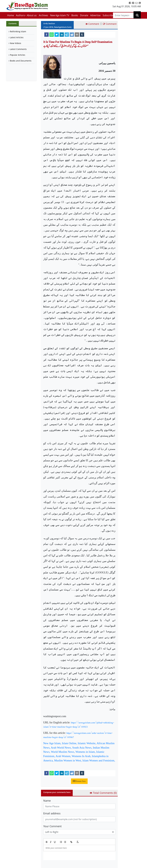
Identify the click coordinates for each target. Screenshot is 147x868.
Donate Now (79, 781)
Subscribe (108, 15)
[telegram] (67, 34)
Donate (84, 15)
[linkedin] (62, 34)
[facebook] (46, 34)
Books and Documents (21, 61)
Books (75, 15)
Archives (43, 15)
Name (47, 801)
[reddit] (72, 34)
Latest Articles (17, 37)
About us (32, 15)
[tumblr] (82, 34)
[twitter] (57, 34)
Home (11, 15)
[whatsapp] (52, 34)
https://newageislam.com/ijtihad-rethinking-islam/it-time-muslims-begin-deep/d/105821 (79, 725)
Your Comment (52, 826)
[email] (77, 34)
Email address (52, 813)
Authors (20, 15)
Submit (51, 865)
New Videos (15, 43)
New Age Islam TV (60, 15)
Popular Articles (18, 55)
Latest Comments (18, 49)
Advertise (95, 15)
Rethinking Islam (18, 31)
